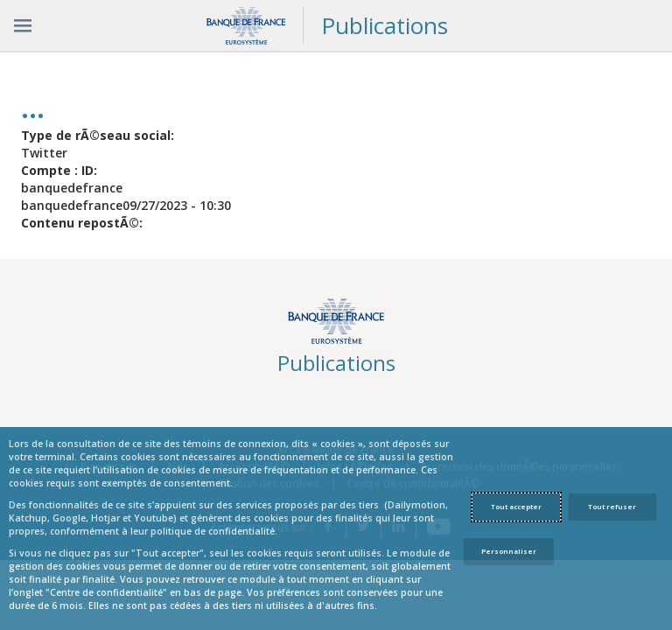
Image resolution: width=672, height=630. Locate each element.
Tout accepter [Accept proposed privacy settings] (516, 507)
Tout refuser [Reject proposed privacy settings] (612, 507)
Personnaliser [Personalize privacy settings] (509, 551)
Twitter (44, 153)
